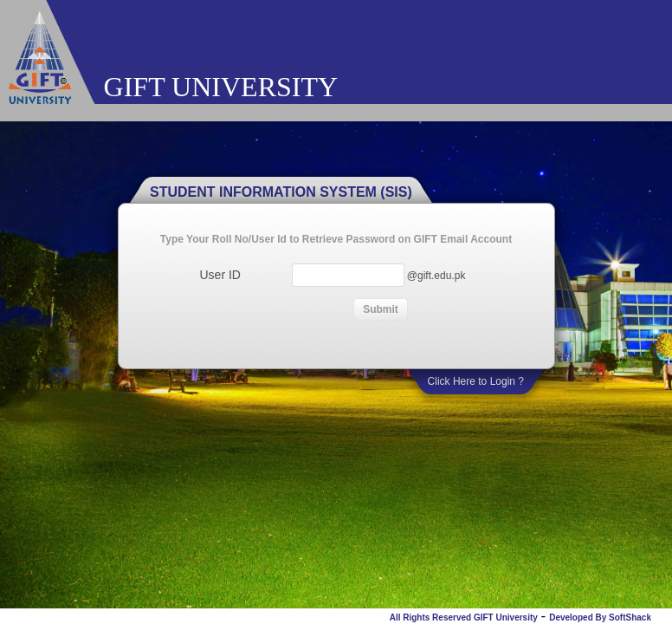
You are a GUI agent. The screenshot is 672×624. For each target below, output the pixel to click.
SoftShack (630, 617)
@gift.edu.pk (436, 276)
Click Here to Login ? (476, 381)
